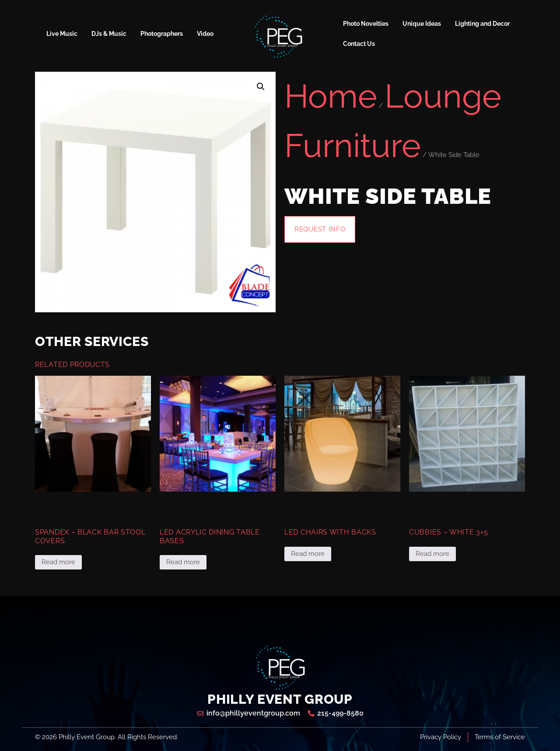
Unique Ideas (422, 24)
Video (205, 34)
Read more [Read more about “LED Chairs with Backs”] (308, 554)
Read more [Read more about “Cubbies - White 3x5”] (432, 554)
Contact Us (359, 44)
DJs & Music (109, 34)
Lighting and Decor (482, 24)
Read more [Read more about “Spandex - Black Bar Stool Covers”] (58, 562)
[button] (261, 87)
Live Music (62, 34)
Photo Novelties (366, 24)
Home (331, 96)
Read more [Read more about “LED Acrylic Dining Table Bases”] (183, 562)
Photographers (162, 34)
